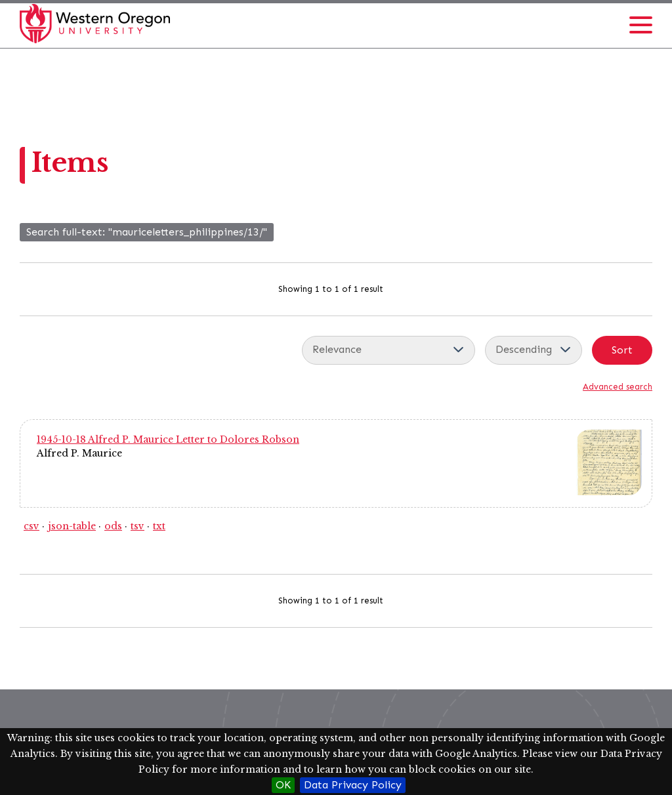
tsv (137, 526)
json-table (72, 526)
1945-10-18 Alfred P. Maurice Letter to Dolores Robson (168, 439)
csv (31, 526)
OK (283, 785)
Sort (622, 350)
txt (159, 526)
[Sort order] (534, 350)
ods (113, 526)
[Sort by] (388, 350)
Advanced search (618, 387)
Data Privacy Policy (353, 785)
